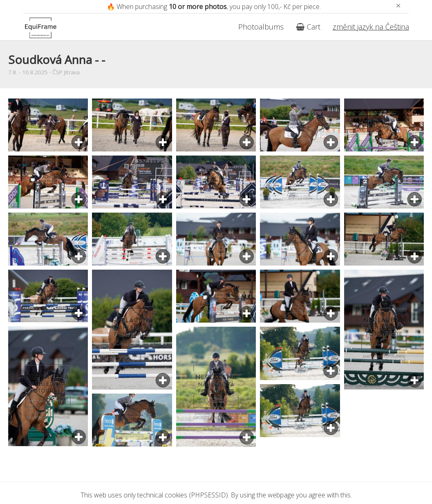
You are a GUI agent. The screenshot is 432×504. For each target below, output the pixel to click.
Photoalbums (261, 27)
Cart (308, 27)
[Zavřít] (398, 6)
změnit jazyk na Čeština (371, 27)
